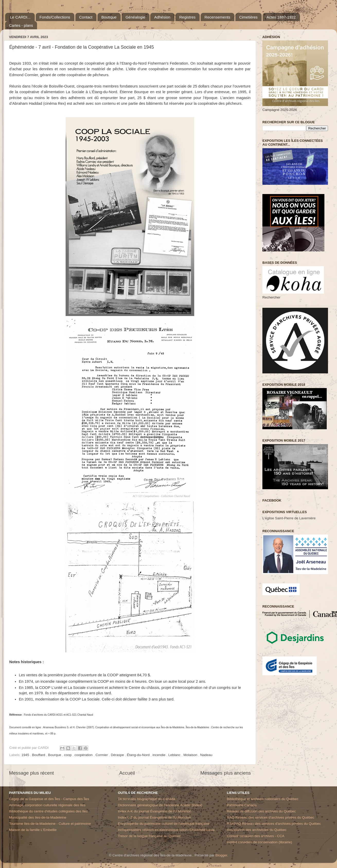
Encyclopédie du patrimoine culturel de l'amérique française (164, 824)
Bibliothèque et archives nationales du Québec (263, 799)
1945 (26, 755)
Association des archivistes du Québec (257, 830)
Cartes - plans (21, 25)
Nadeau (206, 755)
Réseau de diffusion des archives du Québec (261, 811)
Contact (86, 17)
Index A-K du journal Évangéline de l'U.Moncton (155, 811)
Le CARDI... (20, 17)
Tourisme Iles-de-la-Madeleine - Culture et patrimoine (50, 824)
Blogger (221, 855)
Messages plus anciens (226, 773)
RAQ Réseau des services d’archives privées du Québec (271, 817)
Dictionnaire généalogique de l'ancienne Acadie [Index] (160, 805)
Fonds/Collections (55, 17)
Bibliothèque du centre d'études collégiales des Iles (48, 811)
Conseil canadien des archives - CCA (256, 836)
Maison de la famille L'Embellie (33, 830)
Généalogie (135, 17)
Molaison (191, 755)
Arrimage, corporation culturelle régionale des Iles (47, 805)
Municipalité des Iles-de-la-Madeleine (38, 817)
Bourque (55, 755)
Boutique (109, 17)
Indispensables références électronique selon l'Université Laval (166, 830)
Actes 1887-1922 (281, 17)
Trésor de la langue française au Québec (149, 836)
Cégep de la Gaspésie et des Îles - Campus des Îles (49, 799)
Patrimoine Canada (242, 805)
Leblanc (175, 755)
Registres (187, 17)
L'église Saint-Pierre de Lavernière (289, 518)
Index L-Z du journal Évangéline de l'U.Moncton (154, 817)
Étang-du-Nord (139, 755)
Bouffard (39, 755)
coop (68, 755)
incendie (159, 755)
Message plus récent (31, 773)
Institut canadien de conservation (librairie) (260, 842)
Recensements (217, 17)
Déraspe (118, 755)
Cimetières (249, 17)
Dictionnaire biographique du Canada (147, 799)
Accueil (127, 773)
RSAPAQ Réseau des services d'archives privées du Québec (274, 824)
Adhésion (162, 17)
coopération (84, 755)
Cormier (102, 755)
